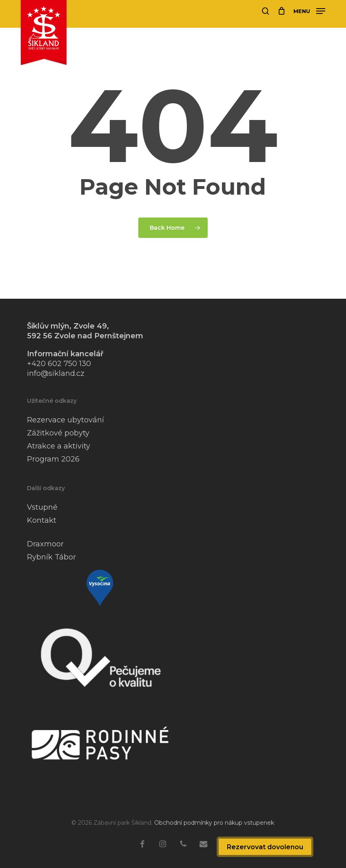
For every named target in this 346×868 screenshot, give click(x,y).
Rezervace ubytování (65, 420)
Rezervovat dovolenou (265, 847)
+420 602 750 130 (59, 364)
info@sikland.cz (56, 373)
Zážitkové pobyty (58, 433)
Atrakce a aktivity (59, 446)
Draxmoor (45, 544)
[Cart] (281, 11)
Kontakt (42, 520)
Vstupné (42, 507)
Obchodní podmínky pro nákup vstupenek (214, 823)
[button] (309, 11)
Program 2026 (53, 459)
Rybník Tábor (51, 557)
